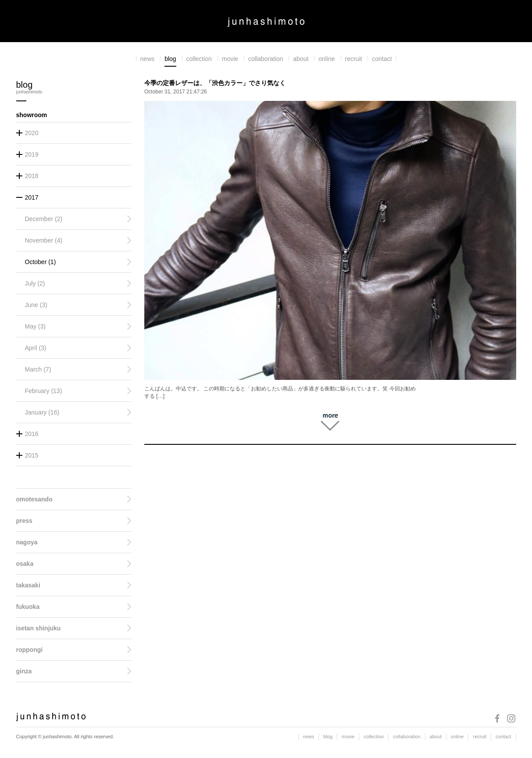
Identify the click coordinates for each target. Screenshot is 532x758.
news (148, 59)
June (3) (36, 305)
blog (170, 59)
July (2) (35, 283)
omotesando (34, 499)
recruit (354, 59)
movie (230, 59)
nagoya (27, 542)
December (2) (44, 219)
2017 (32, 197)
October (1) (41, 262)
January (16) (42, 412)
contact (382, 59)
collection (199, 59)
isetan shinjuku (39, 628)
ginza (24, 671)
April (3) (36, 348)
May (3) (35, 326)
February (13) (44, 391)
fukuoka (28, 607)
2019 (32, 154)
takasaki (28, 585)
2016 (32, 434)
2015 (32, 455)
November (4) (44, 240)
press (24, 521)
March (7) (38, 369)
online (327, 59)
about (301, 59)
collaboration (266, 59)
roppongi (30, 650)
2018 (32, 176)
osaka (25, 564)
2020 (32, 133)
